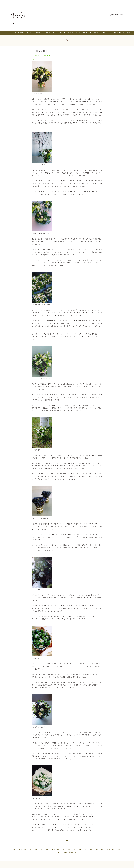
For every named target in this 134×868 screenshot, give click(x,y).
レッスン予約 (61, 33)
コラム (78, 33)
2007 (33, 60)
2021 (103, 849)
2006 (20, 849)
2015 (70, 849)
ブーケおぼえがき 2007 (42, 55)
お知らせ (28, 33)
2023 (114, 849)
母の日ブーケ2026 (17, 33)
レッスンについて (49, 33)
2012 (53, 849)
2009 (37, 849)
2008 (31, 849)
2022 (108, 849)
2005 (15, 849)
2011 (48, 849)
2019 (92, 849)
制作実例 (71, 33)
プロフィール (87, 33)
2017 (81, 849)
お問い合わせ (106, 33)
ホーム (6, 33)
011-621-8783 (117, 15)
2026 (65, 852)
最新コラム (73, 852)
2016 (75, 849)
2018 (86, 849)
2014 (64, 849)
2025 (60, 852)
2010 (42, 849)
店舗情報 (97, 33)
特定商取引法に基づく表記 (121, 33)
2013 (59, 849)
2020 (97, 849)
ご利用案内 (37, 33)
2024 (119, 849)
